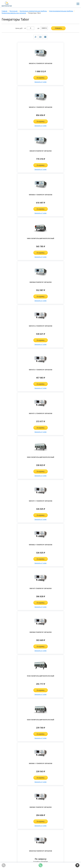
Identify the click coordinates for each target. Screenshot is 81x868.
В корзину (21, 78)
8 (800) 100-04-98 (10, 818)
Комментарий (11, 666)
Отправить (41, 773)
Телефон (9, 659)
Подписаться (14, 711)
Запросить (21, 473)
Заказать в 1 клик (21, 82)
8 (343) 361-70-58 (10, 822)
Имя (7, 653)
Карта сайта (6, 856)
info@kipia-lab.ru (10, 825)
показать (58, 28)
